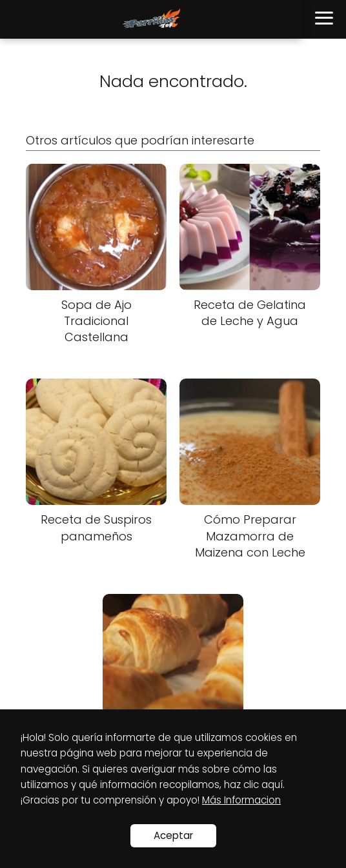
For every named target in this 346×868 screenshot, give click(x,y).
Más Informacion (241, 800)
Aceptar (173, 835)
